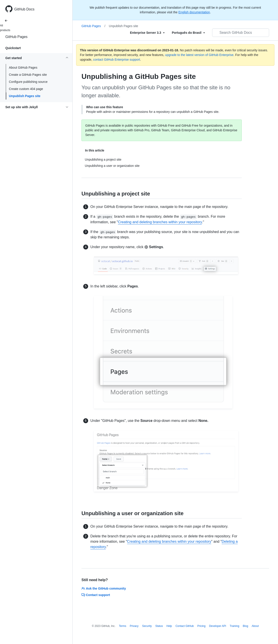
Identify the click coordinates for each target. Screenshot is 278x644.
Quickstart (13, 48)
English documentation (194, 12)
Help (169, 626)
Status (159, 626)
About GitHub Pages (23, 68)
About (255, 626)
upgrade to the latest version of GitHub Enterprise (199, 55)
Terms (123, 626)
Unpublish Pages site (25, 96)
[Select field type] (147, 33)
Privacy (134, 626)
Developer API (218, 626)
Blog (246, 626)
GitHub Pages (16, 37)
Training (234, 626)
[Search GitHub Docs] (241, 33)
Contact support (96, 595)
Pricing (202, 626)
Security (147, 626)
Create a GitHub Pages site (28, 75)
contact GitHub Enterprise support (117, 60)
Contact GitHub (185, 626)
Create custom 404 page (26, 89)
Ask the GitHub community (104, 588)
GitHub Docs (24, 9)
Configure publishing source (28, 82)
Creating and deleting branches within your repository (160, 222)
